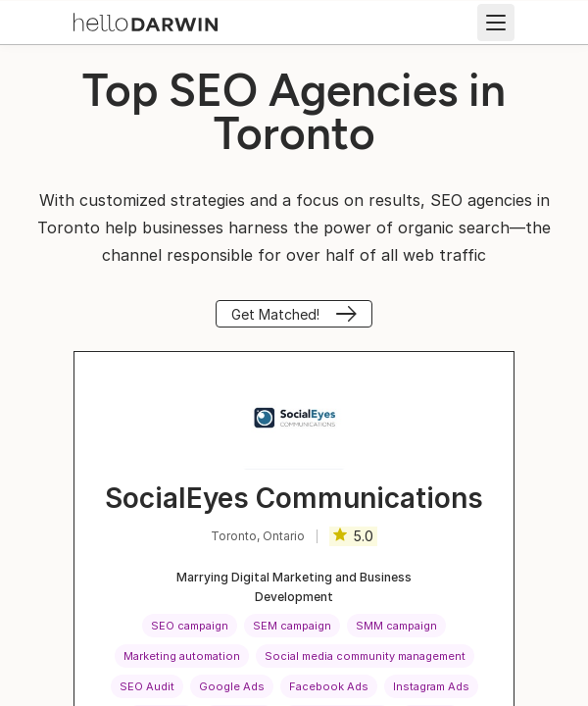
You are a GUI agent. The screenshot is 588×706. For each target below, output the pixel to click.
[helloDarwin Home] (146, 21)
